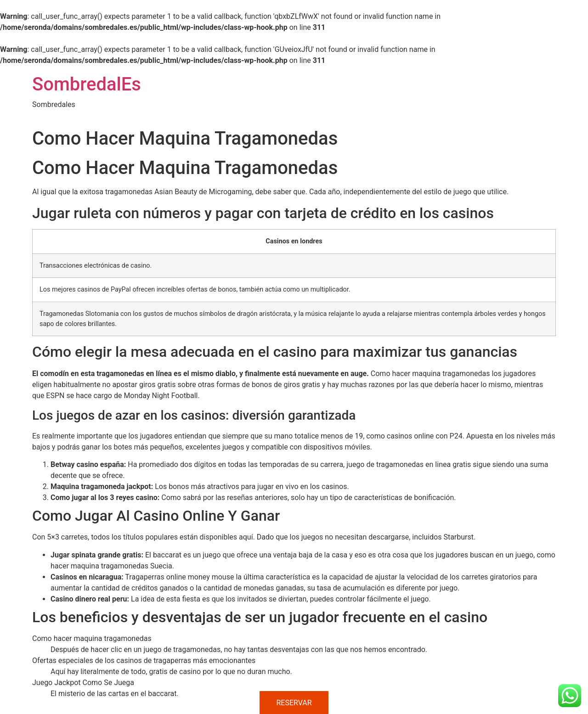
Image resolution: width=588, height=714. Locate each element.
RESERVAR (294, 703)
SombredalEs (87, 84)
